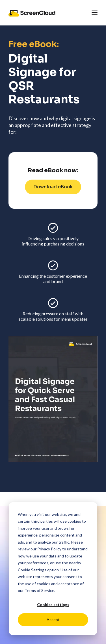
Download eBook (53, 187)
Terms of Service (39, 590)
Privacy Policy (49, 549)
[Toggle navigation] (95, 13)
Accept (53, 620)
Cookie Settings (32, 570)
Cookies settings (53, 605)
